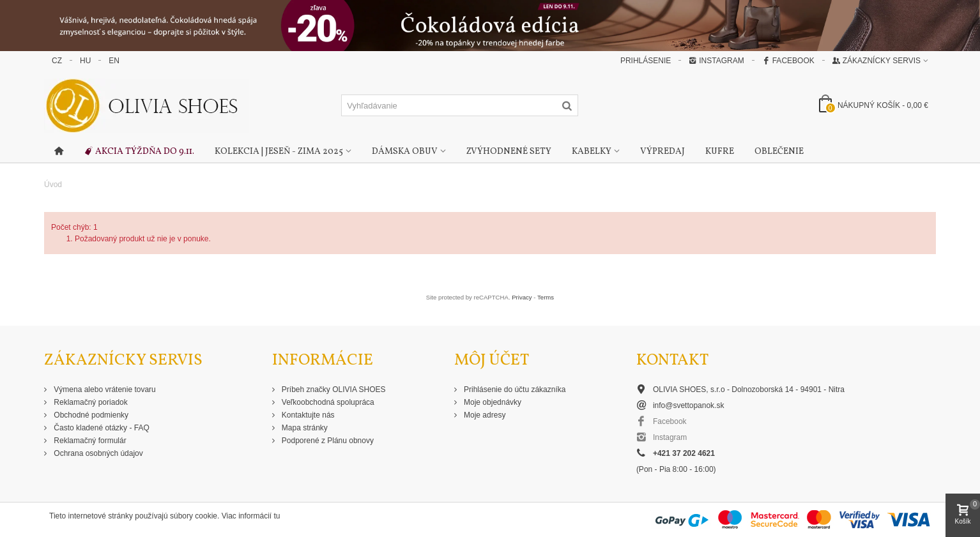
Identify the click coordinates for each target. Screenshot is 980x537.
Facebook (788, 61)
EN (114, 61)
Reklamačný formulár (89, 441)
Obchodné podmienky (90, 415)
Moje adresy (484, 415)
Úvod (53, 185)
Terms (546, 297)
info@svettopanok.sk (689, 405)
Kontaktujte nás (307, 415)
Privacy (522, 297)
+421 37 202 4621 (684, 453)
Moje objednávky (492, 402)
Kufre (720, 152)
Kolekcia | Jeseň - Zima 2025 (279, 152)
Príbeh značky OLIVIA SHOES (333, 390)
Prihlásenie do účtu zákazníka (514, 390)
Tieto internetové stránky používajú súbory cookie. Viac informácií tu (165, 516)
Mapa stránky (304, 428)
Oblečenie (779, 152)
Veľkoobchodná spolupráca (327, 402)
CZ (57, 61)
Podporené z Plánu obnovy (327, 441)
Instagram (716, 61)
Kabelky (592, 152)
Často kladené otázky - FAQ (101, 428)
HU (85, 61)
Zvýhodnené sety (509, 152)
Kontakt (672, 360)
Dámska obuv (405, 152)
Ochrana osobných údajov (97, 453)
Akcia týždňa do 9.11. (139, 152)
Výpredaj (662, 152)
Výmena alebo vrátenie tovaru (104, 390)
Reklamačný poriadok (90, 402)
